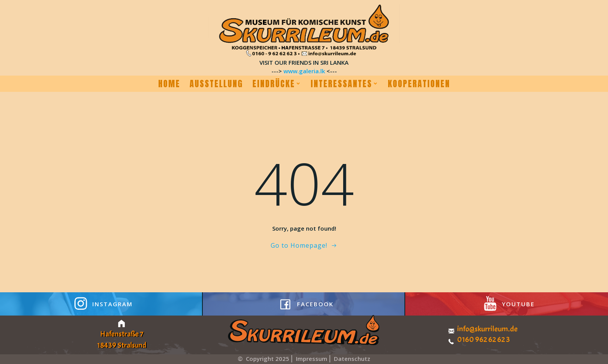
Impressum (312, 359)
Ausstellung (216, 84)
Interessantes (345, 84)
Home (169, 84)
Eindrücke (277, 84)
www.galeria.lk (304, 71)
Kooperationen (419, 84)
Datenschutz (352, 359)
